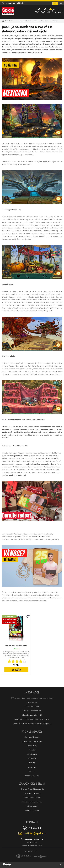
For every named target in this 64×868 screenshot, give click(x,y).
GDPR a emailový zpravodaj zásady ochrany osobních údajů (32, 698)
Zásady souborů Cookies (32, 711)
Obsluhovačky (32, 754)
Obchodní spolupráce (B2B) (32, 715)
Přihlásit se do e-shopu (32, 798)
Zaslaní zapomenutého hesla (32, 802)
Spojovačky (32, 758)
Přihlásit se (21, 3)
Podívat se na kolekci (17, 475)
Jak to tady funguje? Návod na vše (32, 789)
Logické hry (32, 767)
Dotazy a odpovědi (32, 810)
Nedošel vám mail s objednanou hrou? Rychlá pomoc (32, 724)
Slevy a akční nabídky (32, 737)
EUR (61, 3)
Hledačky (32, 750)
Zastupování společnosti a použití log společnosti (32, 719)
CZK (55, 3)
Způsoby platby (32, 702)
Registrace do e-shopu (32, 793)
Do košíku (16, 670)
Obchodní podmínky (32, 706)
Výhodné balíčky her (32, 776)
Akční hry (32, 763)
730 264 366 (35, 828)
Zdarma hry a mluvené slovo (32, 741)
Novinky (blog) (32, 746)
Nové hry (32, 771)
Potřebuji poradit (32, 806)
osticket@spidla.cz (35, 833)
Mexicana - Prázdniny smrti (16, 645)
